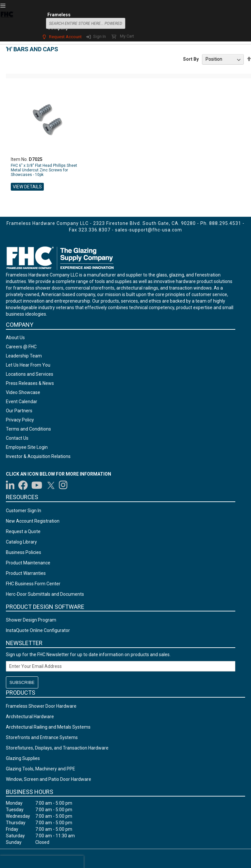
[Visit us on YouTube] (37, 485)
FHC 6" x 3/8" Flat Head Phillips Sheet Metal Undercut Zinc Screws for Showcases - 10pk (44, 170)
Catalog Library (21, 542)
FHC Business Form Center (33, 584)
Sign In (100, 36)
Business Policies (24, 552)
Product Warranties (26, 573)
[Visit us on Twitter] (51, 485)
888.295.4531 (225, 223)
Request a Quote (23, 531)
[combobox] (86, 23)
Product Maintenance (28, 563)
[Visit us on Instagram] (63, 485)
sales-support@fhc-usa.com (149, 230)
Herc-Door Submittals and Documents (45, 594)
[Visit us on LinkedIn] (10, 485)
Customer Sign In (24, 511)
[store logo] (7, 23)
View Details (27, 187)
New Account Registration (33, 521)
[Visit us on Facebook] (23, 485)
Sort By (191, 59)
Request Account (65, 37)
